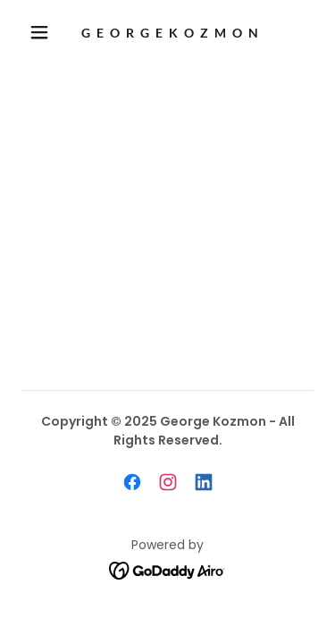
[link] (171, 33)
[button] (39, 32)
